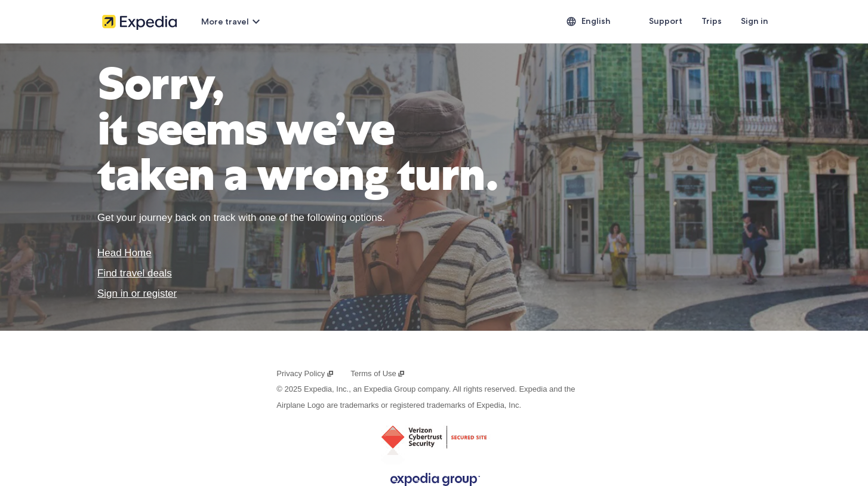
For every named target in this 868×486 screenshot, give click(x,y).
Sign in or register (137, 293)
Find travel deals (135, 273)
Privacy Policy (305, 373)
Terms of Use (378, 373)
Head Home (124, 253)
